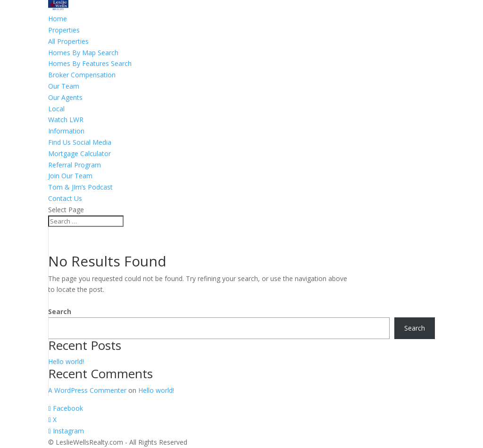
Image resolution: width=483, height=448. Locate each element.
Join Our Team (70, 176)
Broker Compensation (82, 75)
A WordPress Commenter (87, 390)
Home (58, 19)
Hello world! (66, 361)
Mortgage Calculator (79, 153)
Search (60, 311)
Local (56, 109)
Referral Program (75, 165)
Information (66, 131)
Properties (64, 30)
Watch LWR (66, 120)
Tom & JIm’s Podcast (80, 187)
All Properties (68, 41)
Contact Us (65, 198)
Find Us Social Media (80, 142)
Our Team (64, 86)
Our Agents (65, 97)
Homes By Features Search (90, 63)
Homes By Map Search (83, 53)
